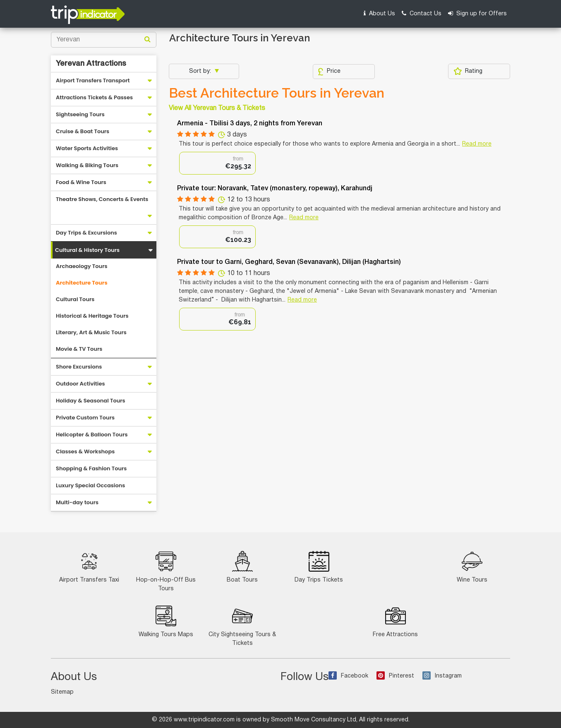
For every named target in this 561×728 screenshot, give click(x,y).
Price (329, 72)
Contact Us (422, 13)
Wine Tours (472, 567)
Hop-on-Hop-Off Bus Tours (166, 571)
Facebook (348, 676)
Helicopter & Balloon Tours (92, 435)
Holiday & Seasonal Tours (91, 401)
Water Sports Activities (87, 148)
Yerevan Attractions (91, 64)
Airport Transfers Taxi (89, 567)
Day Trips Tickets (319, 567)
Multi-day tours (77, 502)
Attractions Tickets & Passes (94, 97)
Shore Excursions (79, 367)
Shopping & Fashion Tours (91, 468)
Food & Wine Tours (81, 182)
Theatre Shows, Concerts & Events (102, 199)
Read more (477, 144)
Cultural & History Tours (87, 250)
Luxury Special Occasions (90, 485)
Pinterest (395, 676)
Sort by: (201, 71)
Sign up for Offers (477, 13)
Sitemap (62, 692)
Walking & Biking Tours (87, 165)
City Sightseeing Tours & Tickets (242, 626)
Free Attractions (395, 621)
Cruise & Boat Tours (83, 131)
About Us (379, 13)
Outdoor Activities (80, 384)
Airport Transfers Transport (93, 80)
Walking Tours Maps (166, 621)
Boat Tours (242, 567)
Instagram (442, 676)
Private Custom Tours (85, 418)
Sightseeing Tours (80, 114)
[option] (217, 163)
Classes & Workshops (85, 451)
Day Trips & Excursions (86, 233)
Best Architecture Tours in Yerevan (277, 93)
